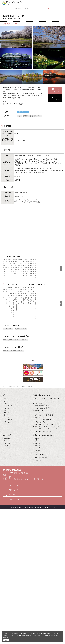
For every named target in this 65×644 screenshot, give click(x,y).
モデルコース (8, 442)
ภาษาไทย (37, 486)
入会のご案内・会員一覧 (42, 444)
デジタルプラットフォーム (43, 467)
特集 (5, 435)
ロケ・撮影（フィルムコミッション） (46, 465)
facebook (7, 475)
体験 (5, 446)
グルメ (6, 440)
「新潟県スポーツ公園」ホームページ (26, 200)
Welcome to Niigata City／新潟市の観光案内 (28, 202)
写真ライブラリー (14, 521)
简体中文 (37, 479)
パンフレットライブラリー (43, 456)
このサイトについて (41, 440)
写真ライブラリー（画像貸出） (44, 451)
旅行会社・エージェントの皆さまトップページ (48, 436)
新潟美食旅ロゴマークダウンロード (45, 460)
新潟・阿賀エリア (23, 112)
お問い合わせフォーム (15, 535)
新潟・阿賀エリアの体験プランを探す (15, 376)
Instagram (7, 479)
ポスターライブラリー (41, 458)
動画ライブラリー (40, 453)
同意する (6, 640)
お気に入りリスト (9, 456)
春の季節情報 (7, 365)
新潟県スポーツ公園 (27, 422)
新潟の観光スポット (14, 422)
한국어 (37, 477)
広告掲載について (40, 446)
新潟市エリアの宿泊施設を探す (12, 387)
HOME (5, 422)
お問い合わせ (39, 496)
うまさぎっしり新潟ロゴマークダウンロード (48, 462)
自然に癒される (20, 365)
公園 (19, 116)
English (37, 475)
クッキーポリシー (53, 635)
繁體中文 (37, 482)
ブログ (6, 482)
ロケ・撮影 (12, 531)
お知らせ (6, 458)
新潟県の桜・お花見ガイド (32, 116)
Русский (37, 484)
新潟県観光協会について (42, 442)
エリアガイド (8, 437)
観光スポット (8, 444)
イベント (6, 449)
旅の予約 (6, 451)
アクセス (6, 453)
